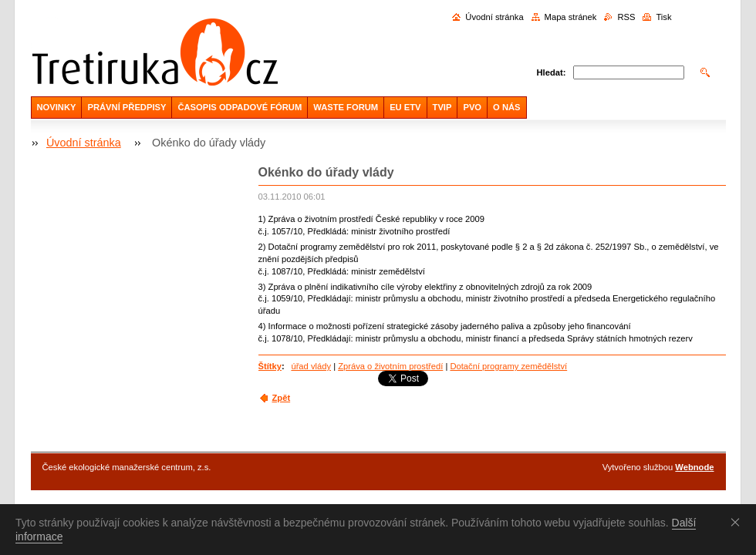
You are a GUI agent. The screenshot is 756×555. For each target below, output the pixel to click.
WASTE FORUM (346, 107)
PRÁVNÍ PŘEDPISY (127, 107)
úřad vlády (311, 366)
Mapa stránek (571, 17)
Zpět (282, 398)
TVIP (442, 107)
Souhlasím (738, 522)
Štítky (270, 366)
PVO (472, 107)
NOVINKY (57, 107)
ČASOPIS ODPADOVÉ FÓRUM (240, 107)
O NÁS (506, 107)
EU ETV (405, 107)
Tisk (663, 17)
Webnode (694, 467)
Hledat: (552, 72)
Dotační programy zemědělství (508, 366)
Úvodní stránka (494, 17)
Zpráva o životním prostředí (390, 366)
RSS (626, 17)
